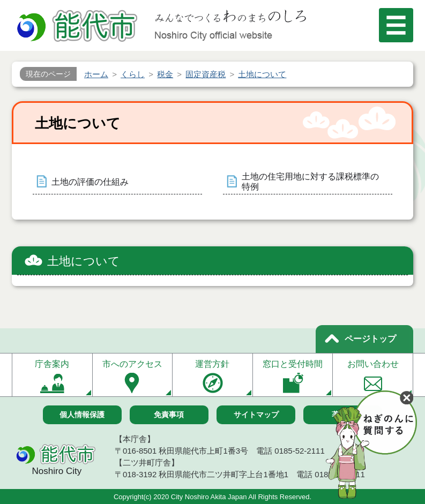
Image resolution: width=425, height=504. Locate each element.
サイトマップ (256, 415)
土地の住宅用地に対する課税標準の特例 (310, 182)
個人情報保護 (82, 415)
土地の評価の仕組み (90, 182)
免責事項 (169, 415)
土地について (84, 261)
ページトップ (370, 339)
